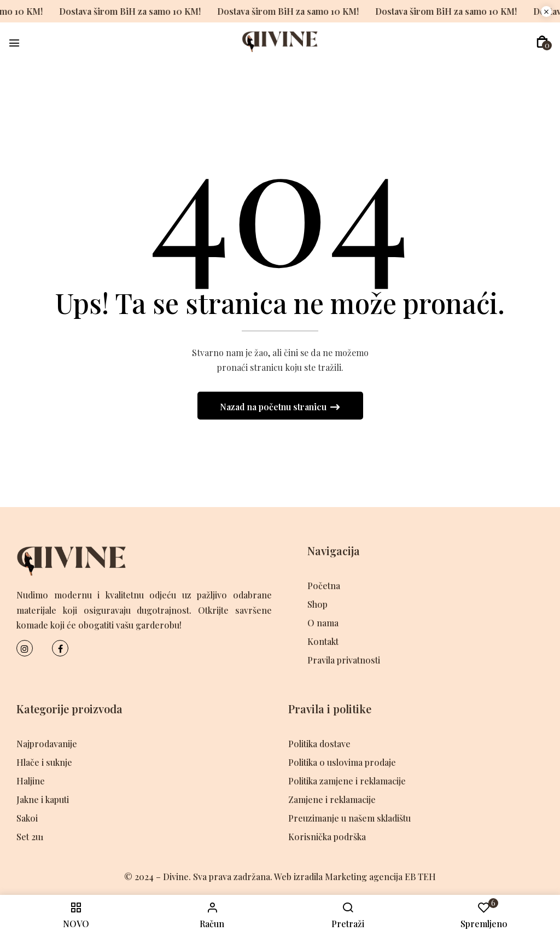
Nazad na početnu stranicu (274, 407)
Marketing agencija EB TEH (380, 877)
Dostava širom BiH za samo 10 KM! (120, 11)
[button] (542, 42)
